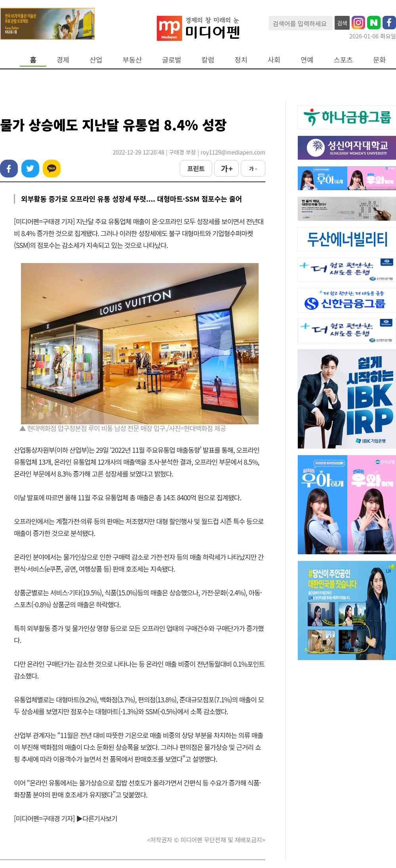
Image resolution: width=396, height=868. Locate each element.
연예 (307, 60)
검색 (342, 23)
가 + (227, 168)
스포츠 (344, 60)
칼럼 (208, 60)
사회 (274, 60)
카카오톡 (52, 169)
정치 (241, 60)
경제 (63, 60)
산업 (96, 60)
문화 (379, 60)
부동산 (132, 60)
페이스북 (9, 169)
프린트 (196, 168)
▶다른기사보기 (97, 818)
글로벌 (172, 60)
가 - (253, 169)
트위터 (30, 169)
